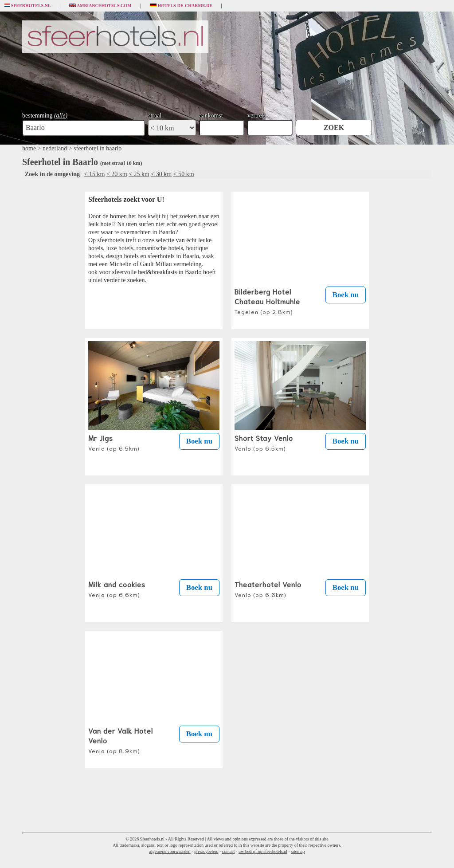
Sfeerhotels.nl (28, 6)
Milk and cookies (117, 589)
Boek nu (346, 295)
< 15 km (95, 174)
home (29, 148)
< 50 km (184, 174)
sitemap (298, 851)
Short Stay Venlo (264, 442)
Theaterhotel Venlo (268, 589)
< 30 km (161, 174)
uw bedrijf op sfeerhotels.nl (263, 851)
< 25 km (139, 174)
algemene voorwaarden (170, 851)
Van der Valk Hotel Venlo (121, 740)
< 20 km (117, 174)
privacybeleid (206, 851)
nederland (55, 148)
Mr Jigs (114, 442)
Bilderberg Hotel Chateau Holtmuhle (267, 301)
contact (229, 851)
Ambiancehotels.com (100, 6)
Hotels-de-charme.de (181, 6)
